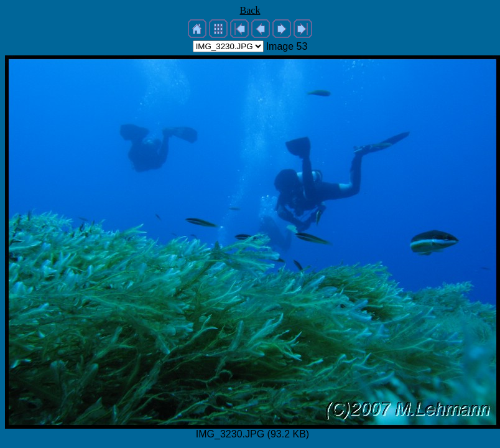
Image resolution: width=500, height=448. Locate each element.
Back (250, 10)
